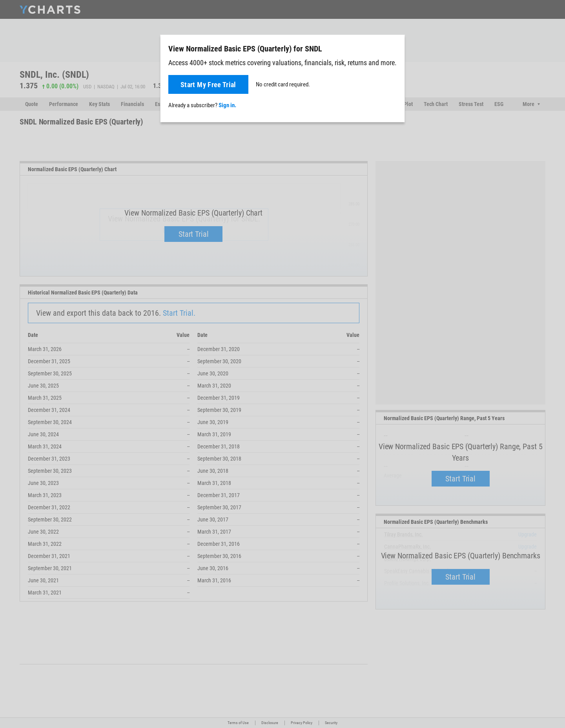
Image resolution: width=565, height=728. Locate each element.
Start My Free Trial (208, 85)
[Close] (395, 47)
